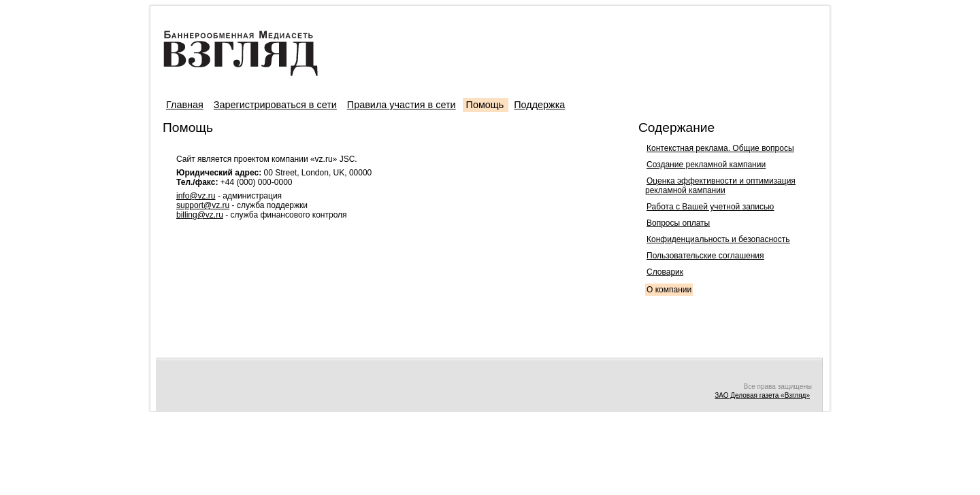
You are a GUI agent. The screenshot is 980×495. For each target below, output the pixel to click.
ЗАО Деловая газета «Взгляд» (762, 395)
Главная (185, 105)
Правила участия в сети (402, 105)
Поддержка (539, 105)
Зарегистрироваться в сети (275, 105)
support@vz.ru (203, 205)
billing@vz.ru (200, 215)
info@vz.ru (196, 196)
